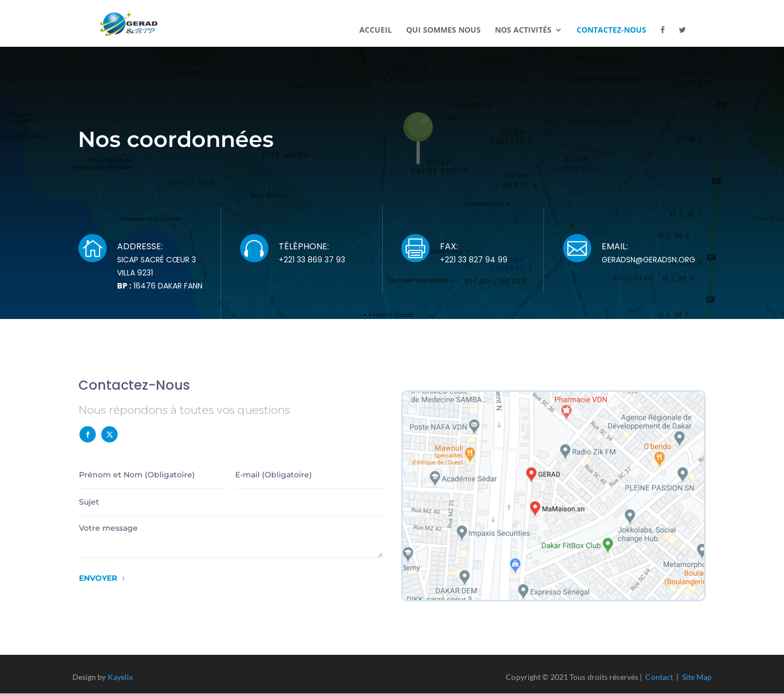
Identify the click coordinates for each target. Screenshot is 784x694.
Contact (659, 677)
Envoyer (98, 578)
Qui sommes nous (443, 30)
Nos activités (523, 30)
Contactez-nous (611, 30)
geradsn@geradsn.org (648, 260)
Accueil (376, 30)
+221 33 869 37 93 (312, 260)
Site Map (697, 677)
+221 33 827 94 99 (474, 260)
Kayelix (121, 677)
